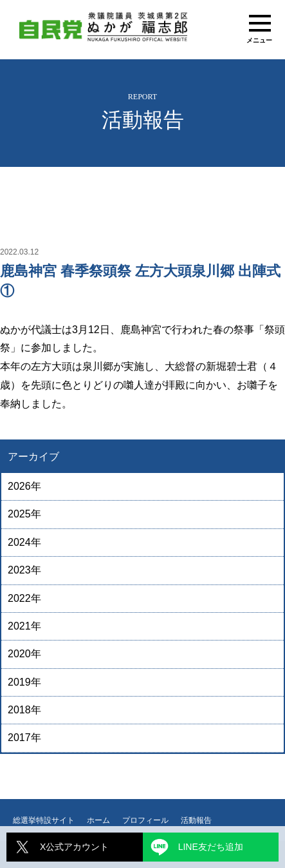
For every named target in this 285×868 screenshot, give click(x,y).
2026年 (24, 486)
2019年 (24, 682)
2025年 (24, 514)
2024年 (24, 542)
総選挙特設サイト (44, 820)
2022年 (24, 598)
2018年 (24, 710)
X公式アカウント (74, 847)
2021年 (24, 626)
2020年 (24, 654)
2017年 (24, 738)
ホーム (98, 820)
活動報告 (196, 820)
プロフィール (145, 820)
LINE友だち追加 (211, 847)
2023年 (24, 570)
